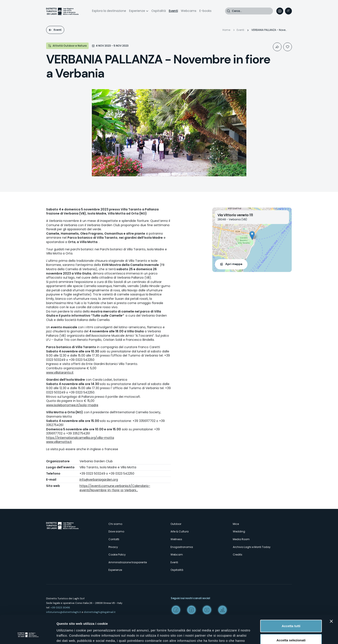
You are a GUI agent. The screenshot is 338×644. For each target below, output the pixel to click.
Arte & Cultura (180, 531)
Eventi (173, 11)
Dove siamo (116, 531)
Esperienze (137, 11)
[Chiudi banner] (331, 597)
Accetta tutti (291, 602)
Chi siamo (115, 524)
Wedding (239, 531)
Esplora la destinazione (109, 11)
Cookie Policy (117, 555)
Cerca (228, 11)
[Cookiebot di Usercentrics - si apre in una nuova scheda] (28, 636)
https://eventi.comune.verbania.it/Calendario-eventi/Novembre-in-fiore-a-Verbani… (115, 488)
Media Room (241, 539)
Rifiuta (291, 630)
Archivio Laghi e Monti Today (252, 547)
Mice (236, 524)
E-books (205, 11)
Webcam (177, 555)
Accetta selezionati (291, 616)
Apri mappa (234, 264)
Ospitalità (159, 11)
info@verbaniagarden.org (99, 480)
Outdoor (176, 524)
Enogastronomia (182, 547)
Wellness (176, 539)
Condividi (277, 47)
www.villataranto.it (60, 373)
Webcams (189, 11)
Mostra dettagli (227, 635)
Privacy (113, 547)
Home (226, 30)
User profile (280, 11)
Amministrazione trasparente (128, 562)
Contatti (114, 539)
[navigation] (288, 11)
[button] (252, 235)
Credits (238, 555)
